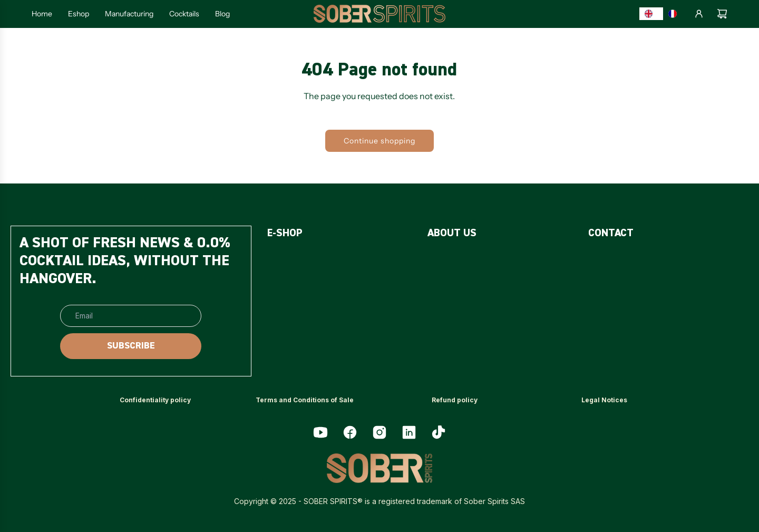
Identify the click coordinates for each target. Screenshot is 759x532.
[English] (651, 14)
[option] (675, 14)
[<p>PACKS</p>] (283, 287)
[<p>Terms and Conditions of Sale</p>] (305, 400)
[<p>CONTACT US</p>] (620, 260)
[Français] (675, 14)
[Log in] (699, 14)
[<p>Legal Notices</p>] (604, 400)
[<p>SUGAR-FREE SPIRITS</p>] (318, 260)
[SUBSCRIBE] (131, 346)
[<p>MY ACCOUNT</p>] (621, 313)
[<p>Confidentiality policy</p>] (155, 400)
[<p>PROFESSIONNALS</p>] (631, 287)
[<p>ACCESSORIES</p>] (301, 313)
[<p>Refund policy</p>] (455, 400)
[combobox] (651, 14)
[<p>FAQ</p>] (436, 260)
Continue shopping (379, 141)
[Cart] (722, 14)
